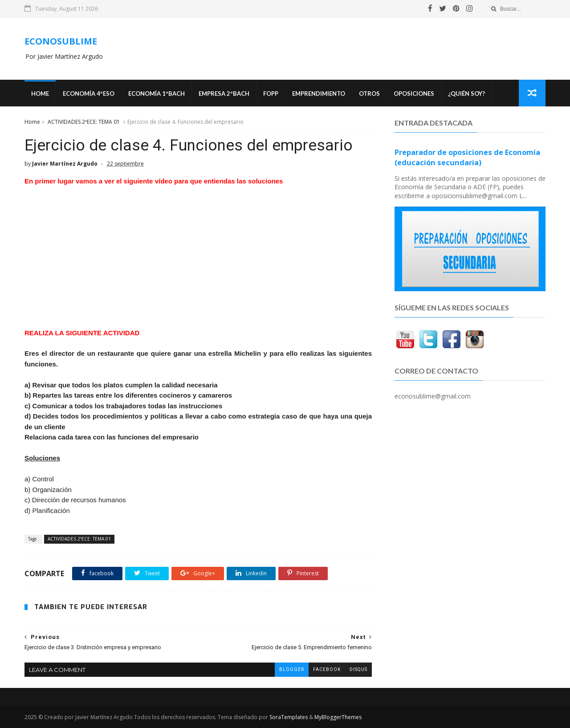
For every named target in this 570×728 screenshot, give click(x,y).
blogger (292, 669)
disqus (358, 669)
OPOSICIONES (414, 94)
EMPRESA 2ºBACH (224, 94)
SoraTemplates (289, 717)
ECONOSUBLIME (61, 41)
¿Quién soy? (466, 94)
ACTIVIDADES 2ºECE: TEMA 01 (84, 122)
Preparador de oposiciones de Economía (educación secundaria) (467, 157)
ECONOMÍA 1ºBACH (157, 94)
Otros (369, 94)
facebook (327, 669)
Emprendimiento (319, 94)
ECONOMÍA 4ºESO (89, 94)
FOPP (271, 94)
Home (40, 94)
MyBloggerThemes (338, 717)
